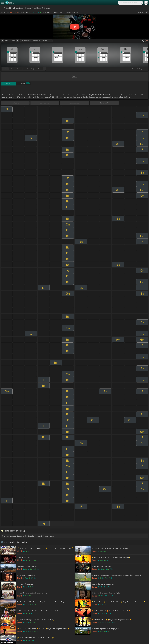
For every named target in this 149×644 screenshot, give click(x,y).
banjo (33, 69)
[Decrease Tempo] (3, 41)
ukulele (19, 69)
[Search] (141, 3)
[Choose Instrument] (44, 69)
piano (12, 69)
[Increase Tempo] (18, 41)
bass (39, 69)
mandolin (26, 69)
